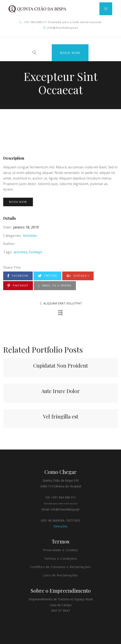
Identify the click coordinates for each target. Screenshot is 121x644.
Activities (30, 236)
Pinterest (18, 286)
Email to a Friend (55, 286)
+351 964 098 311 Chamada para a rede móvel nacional (63, 22)
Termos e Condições (60, 559)
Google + (78, 276)
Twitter (48, 276)
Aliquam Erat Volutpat (63, 303)
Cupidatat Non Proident (60, 365)
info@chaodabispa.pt (62, 28)
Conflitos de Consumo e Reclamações (60, 567)
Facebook (18, 276)
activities (20, 252)
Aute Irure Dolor (60, 391)
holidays (36, 252)
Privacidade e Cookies (60, 550)
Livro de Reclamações (60, 575)
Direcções (61, 526)
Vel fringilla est (61, 416)
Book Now (70, 53)
